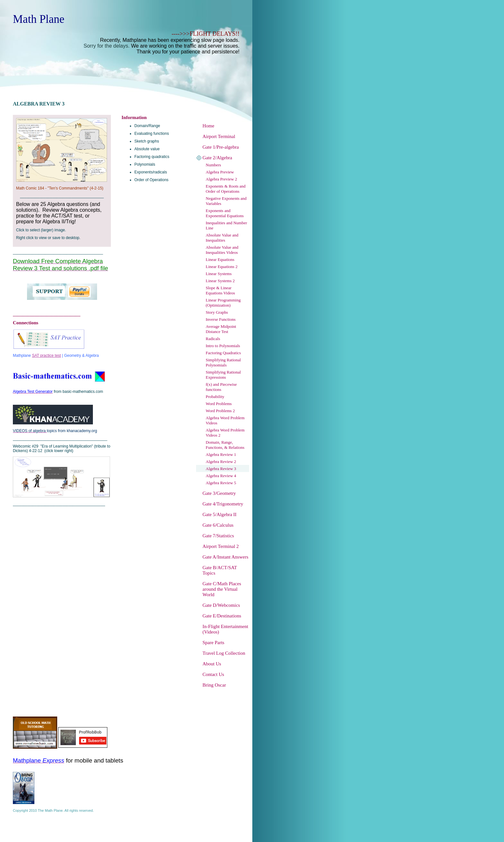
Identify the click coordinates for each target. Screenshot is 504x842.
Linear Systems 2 (220, 281)
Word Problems (219, 404)
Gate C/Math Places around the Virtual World (222, 589)
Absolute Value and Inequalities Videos (222, 250)
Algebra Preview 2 (221, 179)
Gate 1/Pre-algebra (221, 147)
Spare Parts (213, 643)
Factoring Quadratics (223, 353)
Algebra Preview (220, 172)
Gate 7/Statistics (218, 536)
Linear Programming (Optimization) (223, 303)
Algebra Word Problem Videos (225, 420)
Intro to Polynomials (223, 346)
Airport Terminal (219, 136)
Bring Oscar (214, 685)
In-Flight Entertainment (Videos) (225, 629)
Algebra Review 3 (221, 469)
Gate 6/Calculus (218, 525)
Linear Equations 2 (222, 267)
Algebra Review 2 (221, 462)
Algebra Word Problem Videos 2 (225, 433)
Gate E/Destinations (222, 616)
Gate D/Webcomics (221, 605)
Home (208, 126)
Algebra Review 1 (221, 454)
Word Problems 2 (220, 411)
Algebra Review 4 (221, 476)
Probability (215, 397)
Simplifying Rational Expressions (223, 375)
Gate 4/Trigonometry (223, 504)
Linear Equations (220, 259)
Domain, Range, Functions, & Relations (225, 445)
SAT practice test (46, 356)
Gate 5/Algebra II (220, 514)
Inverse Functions (221, 319)
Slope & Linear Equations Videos (220, 290)
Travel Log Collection (224, 653)
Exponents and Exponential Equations (225, 213)
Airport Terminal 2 (221, 546)
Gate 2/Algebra (217, 158)
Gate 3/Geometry (219, 493)
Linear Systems (219, 274)
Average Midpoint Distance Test (221, 329)
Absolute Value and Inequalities (222, 238)
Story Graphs (217, 312)
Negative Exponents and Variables (226, 201)
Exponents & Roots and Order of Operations (226, 189)
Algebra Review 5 (221, 483)
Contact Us (213, 674)
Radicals (213, 339)
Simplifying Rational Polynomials (223, 362)
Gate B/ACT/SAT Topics (220, 570)
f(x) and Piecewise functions (221, 387)
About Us (212, 664)
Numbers (213, 165)
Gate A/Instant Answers (225, 557)
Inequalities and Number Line (226, 225)
